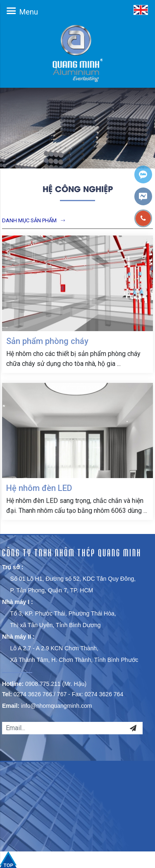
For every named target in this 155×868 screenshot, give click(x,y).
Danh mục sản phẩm (29, 220)
